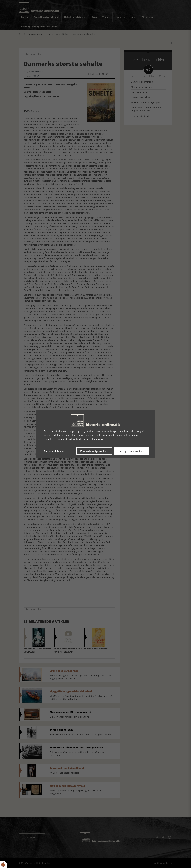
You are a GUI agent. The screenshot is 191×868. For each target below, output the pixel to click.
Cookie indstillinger (55, 451)
